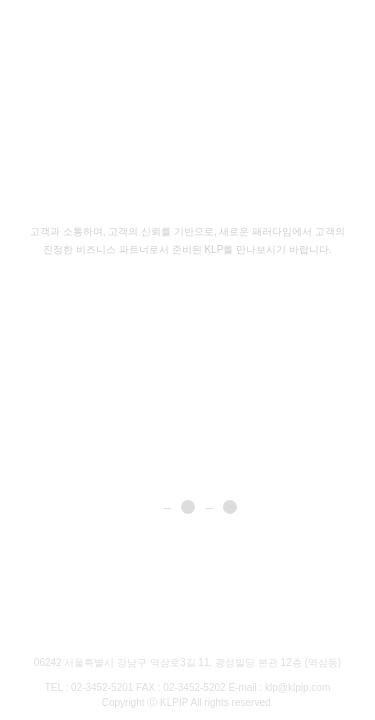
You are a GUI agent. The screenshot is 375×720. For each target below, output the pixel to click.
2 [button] (188, 507)
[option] (187, 360)
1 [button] (146, 507)
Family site (261, 629)
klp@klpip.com (297, 687)
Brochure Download (59, 631)
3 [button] (230, 507)
